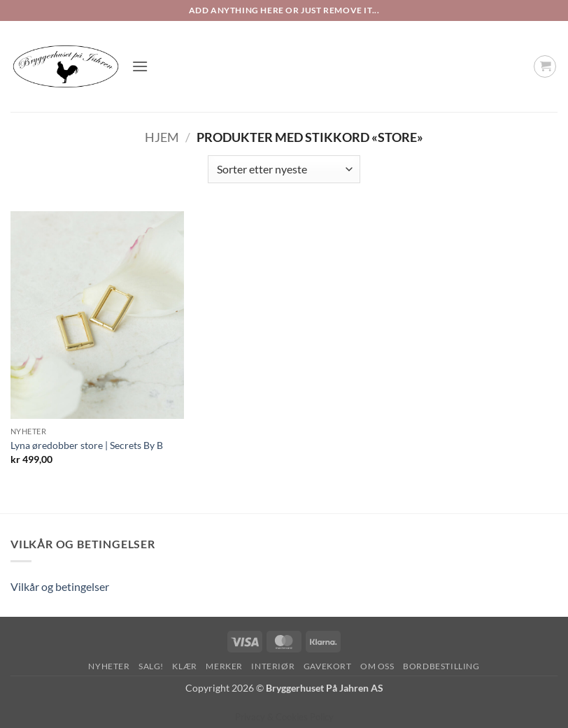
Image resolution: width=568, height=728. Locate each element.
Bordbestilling (441, 666)
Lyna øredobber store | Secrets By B (87, 445)
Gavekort (328, 666)
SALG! (151, 666)
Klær (184, 666)
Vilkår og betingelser (60, 586)
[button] (140, 66)
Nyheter (109, 666)
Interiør (273, 666)
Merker (224, 666)
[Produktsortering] (284, 169)
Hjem (162, 137)
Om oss (377, 666)
